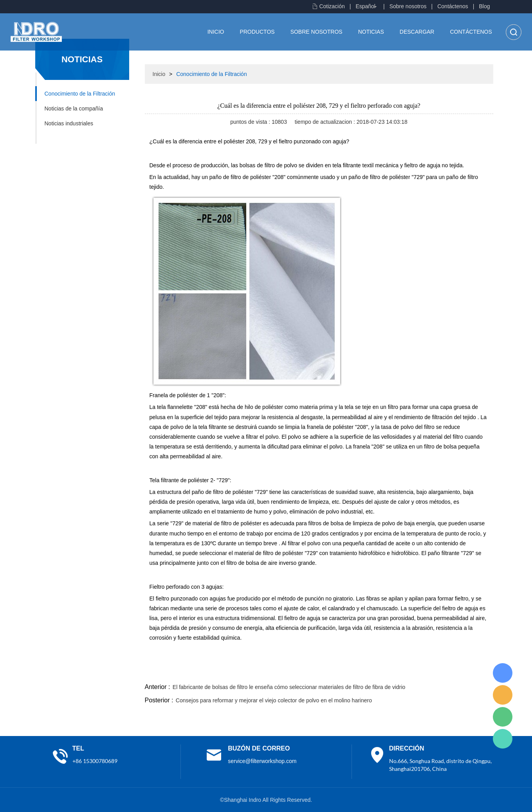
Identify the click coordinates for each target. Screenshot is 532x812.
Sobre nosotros (408, 6)
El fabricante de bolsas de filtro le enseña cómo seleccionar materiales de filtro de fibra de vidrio (289, 687)
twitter (395, 672)
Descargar (417, 32)
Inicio (216, 32)
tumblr (458, 672)
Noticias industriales (69, 123)
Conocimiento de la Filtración (80, 94)
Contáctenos (453, 6)
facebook (353, 672)
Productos (257, 32)
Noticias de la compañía (74, 109)
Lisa (503, 673)
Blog (484, 6)
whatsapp (416, 672)
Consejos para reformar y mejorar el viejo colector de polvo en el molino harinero (274, 700)
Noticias (371, 32)
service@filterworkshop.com (262, 761)
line (374, 672)
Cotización (332, 6)
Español (365, 6)
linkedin (480, 672)
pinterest (437, 672)
